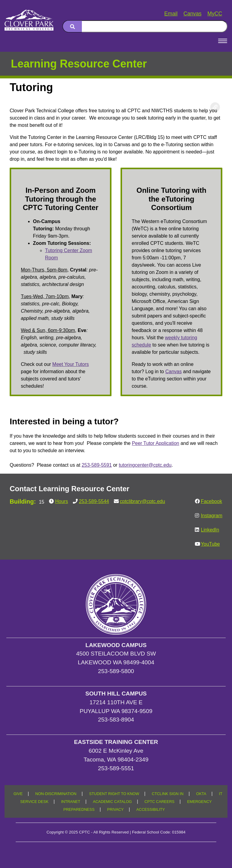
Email (171, 14)
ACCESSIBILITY (150, 810)
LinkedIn (210, 530)
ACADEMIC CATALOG (112, 802)
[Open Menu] (223, 41)
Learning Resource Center (79, 64)
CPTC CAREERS (159, 802)
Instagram (212, 516)
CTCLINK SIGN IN (168, 794)
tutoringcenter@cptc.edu (145, 465)
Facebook (211, 501)
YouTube (210, 544)
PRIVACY (116, 810)
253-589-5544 (94, 501)
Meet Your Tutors (71, 364)
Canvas (192, 14)
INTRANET (71, 802)
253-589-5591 (97, 465)
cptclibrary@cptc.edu (143, 501)
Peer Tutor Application (156, 443)
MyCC (215, 14)
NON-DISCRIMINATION (56, 794)
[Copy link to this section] (215, 107)
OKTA (201, 794)
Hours (61, 501)
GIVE (18, 794)
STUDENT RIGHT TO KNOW (114, 794)
